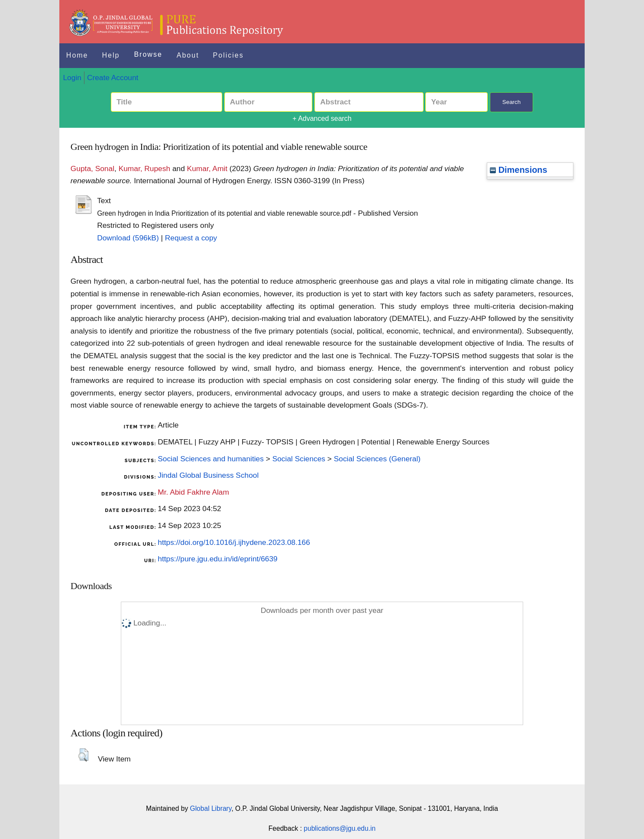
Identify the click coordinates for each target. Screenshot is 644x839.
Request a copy (191, 238)
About (188, 55)
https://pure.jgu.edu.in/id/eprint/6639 (217, 559)
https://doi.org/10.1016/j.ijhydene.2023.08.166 (234, 542)
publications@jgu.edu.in (340, 828)
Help (111, 55)
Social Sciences (299, 459)
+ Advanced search (322, 118)
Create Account (113, 78)
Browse (148, 54)
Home (77, 55)
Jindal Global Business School (208, 475)
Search (511, 102)
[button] (83, 755)
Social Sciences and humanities (211, 459)
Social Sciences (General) (377, 459)
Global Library (211, 808)
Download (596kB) (128, 238)
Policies (228, 55)
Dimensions (518, 170)
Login (72, 78)
